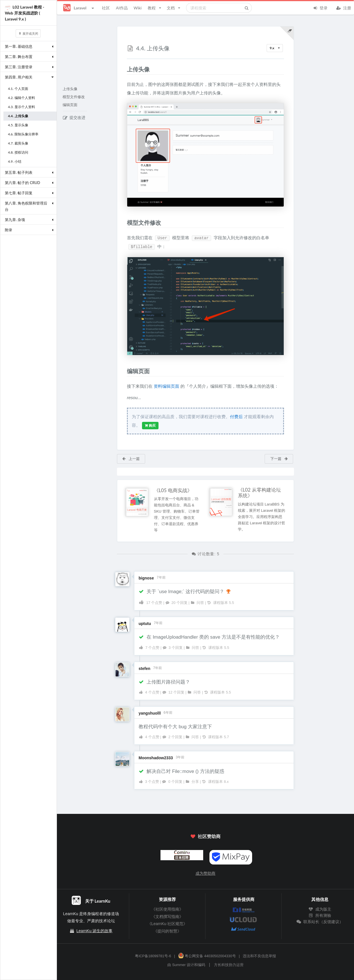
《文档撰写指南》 (167, 917)
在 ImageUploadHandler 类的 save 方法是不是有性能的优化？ (209, 637)
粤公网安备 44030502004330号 (207, 956)
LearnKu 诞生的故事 (95, 931)
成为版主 (320, 909)
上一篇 (131, 459)
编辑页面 (70, 105)
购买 (150, 426)
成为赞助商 (205, 873)
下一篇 (279, 459)
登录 (320, 7)
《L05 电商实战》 (173, 490)
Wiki (137, 8)
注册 (344, 7)
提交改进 (74, 117)
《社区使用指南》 (167, 909)
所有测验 (320, 915)
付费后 (236, 417)
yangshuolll (150, 713)
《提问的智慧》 (167, 931)
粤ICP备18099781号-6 (153, 956)
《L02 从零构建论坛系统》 (259, 493)
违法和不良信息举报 (259, 956)
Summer (179, 965)
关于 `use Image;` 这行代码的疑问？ (185, 592)
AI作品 (122, 8)
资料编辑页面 (166, 386)
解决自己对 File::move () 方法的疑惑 (181, 771)
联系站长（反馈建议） (320, 922)
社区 (106, 8)
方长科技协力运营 (229, 965)
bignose (146, 578)
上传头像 (70, 89)
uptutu (145, 624)
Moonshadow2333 (156, 758)
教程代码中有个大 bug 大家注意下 (175, 727)
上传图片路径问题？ (164, 682)
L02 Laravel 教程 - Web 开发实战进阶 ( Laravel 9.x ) (25, 13)
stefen (144, 669)
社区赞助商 (205, 836)
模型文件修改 (74, 97)
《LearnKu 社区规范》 (167, 924)
